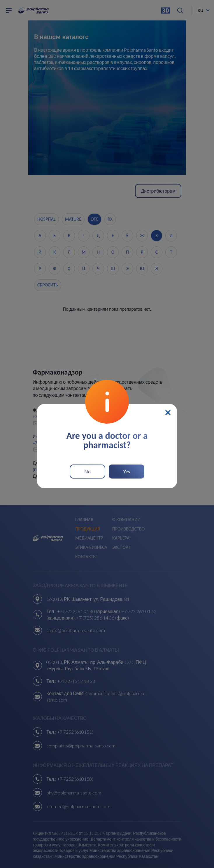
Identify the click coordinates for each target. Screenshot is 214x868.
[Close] (168, 413)
